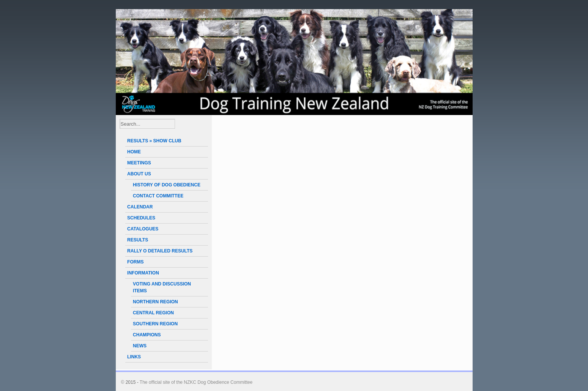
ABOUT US (139, 174)
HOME (134, 152)
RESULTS (138, 240)
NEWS (140, 346)
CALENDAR (140, 207)
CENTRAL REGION (153, 313)
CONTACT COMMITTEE (158, 196)
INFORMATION (143, 273)
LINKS (134, 357)
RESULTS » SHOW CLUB (154, 141)
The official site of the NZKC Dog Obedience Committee (196, 382)
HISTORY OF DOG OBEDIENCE (167, 185)
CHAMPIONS (147, 335)
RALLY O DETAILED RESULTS (160, 251)
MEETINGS (139, 163)
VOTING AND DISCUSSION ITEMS (162, 287)
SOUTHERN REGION (155, 324)
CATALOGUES (143, 229)
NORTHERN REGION (155, 302)
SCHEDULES (141, 218)
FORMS (135, 262)
